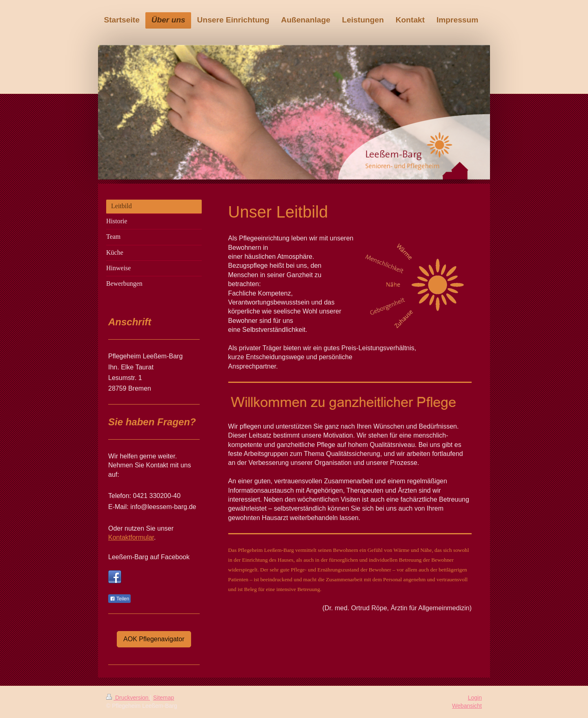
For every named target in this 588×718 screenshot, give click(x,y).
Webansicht (467, 706)
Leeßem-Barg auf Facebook (149, 557)
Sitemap (164, 698)
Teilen (119, 599)
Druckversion (128, 698)
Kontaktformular (131, 537)
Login (475, 698)
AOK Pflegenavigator (154, 639)
